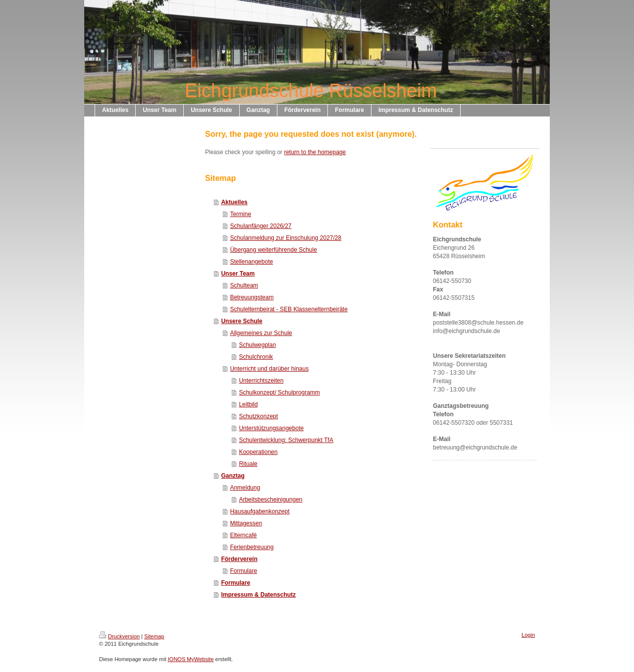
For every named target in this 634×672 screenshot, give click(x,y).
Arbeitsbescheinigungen (270, 500)
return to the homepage (315, 152)
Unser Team (238, 274)
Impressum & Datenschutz (258, 595)
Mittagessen (246, 523)
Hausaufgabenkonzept (260, 511)
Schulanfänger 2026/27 (261, 226)
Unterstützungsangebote (271, 428)
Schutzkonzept (258, 416)
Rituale (248, 464)
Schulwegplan (257, 345)
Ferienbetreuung (252, 547)
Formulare (243, 571)
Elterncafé (243, 535)
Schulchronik (256, 357)
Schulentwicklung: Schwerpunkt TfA (286, 440)
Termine (240, 214)
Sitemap (154, 636)
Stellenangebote (251, 262)
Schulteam (244, 285)
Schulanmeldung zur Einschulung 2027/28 (286, 238)
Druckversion (119, 636)
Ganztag (233, 476)
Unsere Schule (241, 321)
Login (528, 635)
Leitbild (248, 404)
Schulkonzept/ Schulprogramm (279, 392)
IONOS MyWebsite (191, 659)
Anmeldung (245, 488)
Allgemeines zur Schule (261, 333)
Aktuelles (234, 202)
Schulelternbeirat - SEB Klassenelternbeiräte (289, 309)
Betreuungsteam (252, 297)
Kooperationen (258, 452)
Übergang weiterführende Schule (273, 250)
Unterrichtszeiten (261, 381)
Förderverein (239, 559)
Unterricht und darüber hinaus (269, 369)
